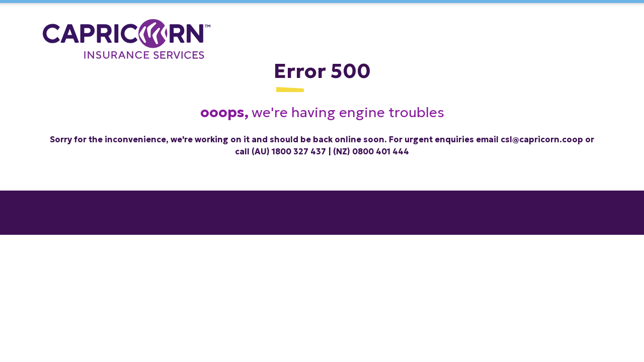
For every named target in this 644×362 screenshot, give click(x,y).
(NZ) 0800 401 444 (371, 151)
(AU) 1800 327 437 (289, 151)
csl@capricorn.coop (542, 139)
